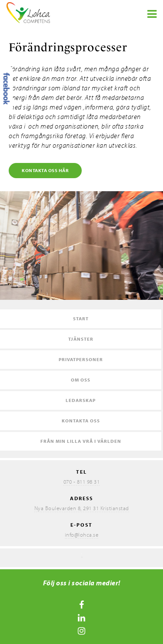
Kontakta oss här (45, 170)
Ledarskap (81, 400)
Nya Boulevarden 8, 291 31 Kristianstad (82, 508)
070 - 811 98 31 (82, 481)
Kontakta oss (81, 421)
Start (81, 319)
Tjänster (81, 339)
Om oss (81, 380)
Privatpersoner (81, 359)
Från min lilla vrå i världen (81, 441)
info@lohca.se (82, 534)
